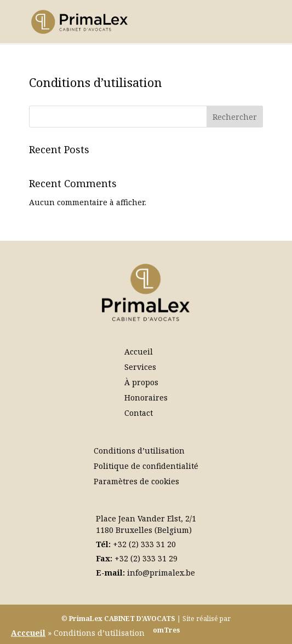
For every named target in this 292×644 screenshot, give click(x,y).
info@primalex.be (161, 573)
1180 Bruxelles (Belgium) (144, 530)
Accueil (139, 352)
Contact (139, 413)
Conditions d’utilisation (139, 451)
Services (140, 367)
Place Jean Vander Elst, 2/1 (146, 518)
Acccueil (28, 633)
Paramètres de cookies (136, 481)
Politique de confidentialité (146, 466)
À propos (141, 382)
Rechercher (235, 117)
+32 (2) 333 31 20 (144, 544)
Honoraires (146, 398)
